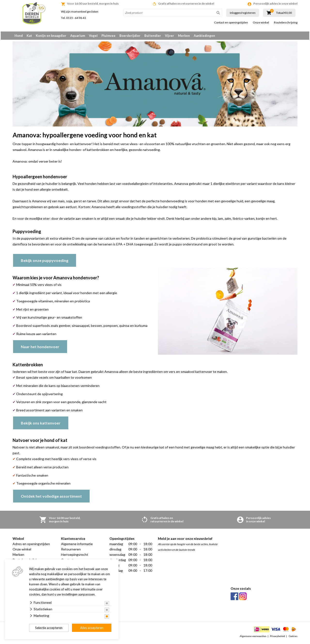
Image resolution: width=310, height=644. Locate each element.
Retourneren (71, 551)
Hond (19, 36)
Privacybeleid (278, 638)
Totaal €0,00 (284, 13)
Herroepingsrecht (75, 556)
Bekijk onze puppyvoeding (45, 262)
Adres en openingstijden (31, 546)
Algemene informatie (77, 546)
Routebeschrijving (286, 23)
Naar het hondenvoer (40, 348)
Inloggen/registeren (243, 13)
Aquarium (78, 36)
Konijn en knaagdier (51, 36)
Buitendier (153, 36)
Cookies (293, 638)
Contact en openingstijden (231, 23)
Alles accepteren (92, 628)
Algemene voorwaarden (253, 638)
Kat (29, 36)
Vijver (170, 36)
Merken (184, 36)
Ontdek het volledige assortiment (51, 498)
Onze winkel (261, 23)
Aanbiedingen (204, 36)
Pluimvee (108, 36)
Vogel (93, 36)
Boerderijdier (130, 36)
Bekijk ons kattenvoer (41, 425)
